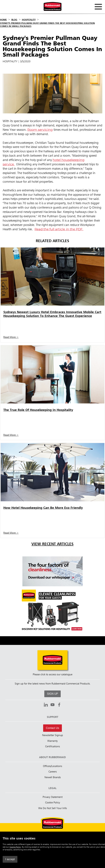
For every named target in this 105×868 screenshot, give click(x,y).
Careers (53, 772)
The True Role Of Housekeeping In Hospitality (38, 410)
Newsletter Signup (52, 735)
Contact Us (52, 728)
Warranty (52, 741)
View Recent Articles (52, 544)
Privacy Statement (53, 797)
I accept (10, 859)
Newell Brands (53, 777)
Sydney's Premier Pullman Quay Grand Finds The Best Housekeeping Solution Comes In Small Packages (47, 25)
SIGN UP (52, 694)
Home (3, 20)
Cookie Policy (15, 847)
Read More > (11, 337)
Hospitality (29, 20)
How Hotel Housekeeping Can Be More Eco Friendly (43, 508)
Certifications (52, 747)
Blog (14, 20)
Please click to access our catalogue (53, 675)
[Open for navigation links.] (98, 7)
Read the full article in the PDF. (59, 229)
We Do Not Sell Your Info (53, 808)
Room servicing (40, 130)
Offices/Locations (52, 766)
